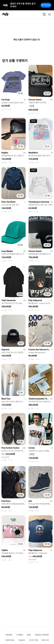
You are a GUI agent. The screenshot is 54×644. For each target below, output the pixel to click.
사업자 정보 (10, 640)
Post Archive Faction (10, 448)
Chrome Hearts (35, 100)
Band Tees (6, 399)
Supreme (5, 350)
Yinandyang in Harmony (39, 202)
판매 (29, 635)
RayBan (5, 153)
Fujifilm (5, 550)
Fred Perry (6, 501)
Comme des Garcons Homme (39, 350)
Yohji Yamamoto (9, 300)
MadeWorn (33, 153)
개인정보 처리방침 (42, 635)
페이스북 (45, 640)
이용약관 (9, 635)
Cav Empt (6, 100)
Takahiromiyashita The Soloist (39, 399)
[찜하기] (20, 93)
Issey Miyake (7, 251)
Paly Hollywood (35, 300)
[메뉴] (50, 14)
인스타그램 (33, 640)
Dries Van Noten (8, 202)
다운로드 (22, 640)
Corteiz (32, 448)
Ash (30, 501)
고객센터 (20, 635)
